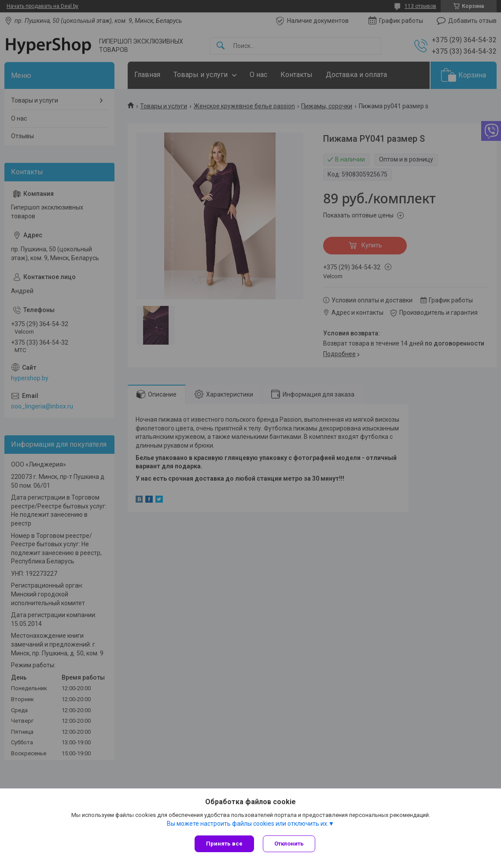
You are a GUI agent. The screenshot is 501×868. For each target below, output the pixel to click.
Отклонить (289, 844)
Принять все (224, 844)
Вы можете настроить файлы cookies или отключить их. (248, 824)
